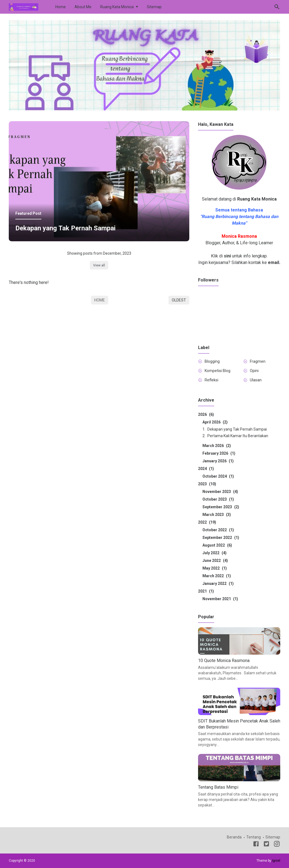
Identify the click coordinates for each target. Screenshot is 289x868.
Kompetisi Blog (218, 371)
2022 (207, 522)
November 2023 (220, 492)
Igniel (276, 861)
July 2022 (214, 553)
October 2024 (218, 476)
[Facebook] (256, 845)
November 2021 (220, 599)
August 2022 (217, 545)
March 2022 (217, 576)
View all (99, 265)
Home (61, 7)
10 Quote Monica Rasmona (224, 661)
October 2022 (218, 530)
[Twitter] (266, 845)
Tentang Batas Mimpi (218, 787)
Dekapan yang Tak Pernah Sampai (65, 228)
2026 (206, 414)
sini (227, 256)
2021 (206, 591)
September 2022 (221, 538)
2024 (206, 469)
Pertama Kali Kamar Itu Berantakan (238, 436)
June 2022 (215, 561)
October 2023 (218, 499)
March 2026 (217, 446)
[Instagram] (277, 845)
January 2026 (218, 461)
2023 (207, 484)
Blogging (212, 361)
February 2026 (219, 453)
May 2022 (215, 568)
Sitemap (154, 7)
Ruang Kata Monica (117, 7)
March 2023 (217, 515)
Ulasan (256, 380)
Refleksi (211, 380)
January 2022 (218, 583)
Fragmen (258, 361)
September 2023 (221, 507)
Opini (254, 371)
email (274, 262)
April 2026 (215, 422)
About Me (83, 7)
